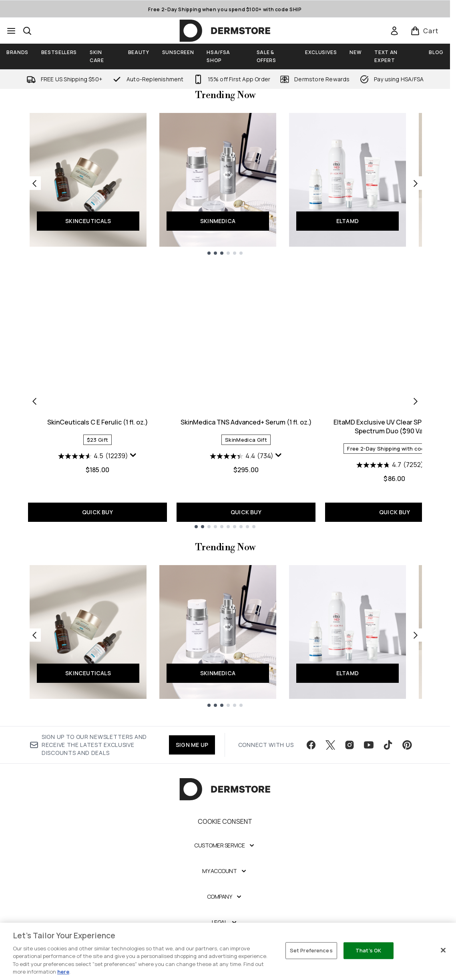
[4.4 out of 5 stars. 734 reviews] (242, 456)
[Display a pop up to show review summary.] (133, 455)
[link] (394, 31)
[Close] (443, 950)
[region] (228, 951)
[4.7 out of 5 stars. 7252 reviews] (390, 465)
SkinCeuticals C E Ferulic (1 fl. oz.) (98, 422)
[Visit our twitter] (330, 745)
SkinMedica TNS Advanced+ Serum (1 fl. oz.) (246, 422)
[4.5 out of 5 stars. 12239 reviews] (93, 456)
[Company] (225, 897)
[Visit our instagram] (350, 745)
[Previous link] (34, 183)
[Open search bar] (27, 31)
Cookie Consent (225, 821)
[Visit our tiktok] (388, 745)
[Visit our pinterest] (407, 745)
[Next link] (416, 183)
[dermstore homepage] (225, 31)
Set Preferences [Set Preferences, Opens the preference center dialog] (311, 950)
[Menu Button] (11, 31)
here (63, 972)
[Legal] (225, 922)
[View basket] (425, 31)
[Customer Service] (225, 845)
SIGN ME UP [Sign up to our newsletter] (192, 745)
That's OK (368, 950)
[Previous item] (34, 401)
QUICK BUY (97, 512)
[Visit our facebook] (311, 745)
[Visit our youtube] (369, 745)
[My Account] (225, 871)
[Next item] (416, 401)
